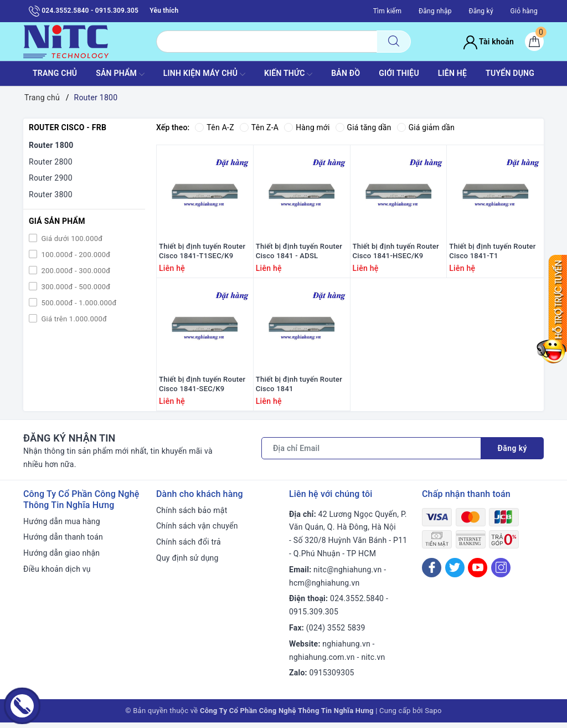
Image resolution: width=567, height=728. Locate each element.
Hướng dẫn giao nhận (61, 558)
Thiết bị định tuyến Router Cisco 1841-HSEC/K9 (396, 254)
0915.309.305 (314, 617)
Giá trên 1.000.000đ (73, 319)
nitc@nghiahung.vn (347, 575)
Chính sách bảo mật (192, 515)
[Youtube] (478, 573)
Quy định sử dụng (187, 563)
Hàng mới (307, 127)
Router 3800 (51, 194)
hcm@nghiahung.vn (324, 588)
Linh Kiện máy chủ (204, 74)
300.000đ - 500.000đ (75, 287)
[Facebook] (432, 573)
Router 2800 (51, 162)
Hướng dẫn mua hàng (62, 526)
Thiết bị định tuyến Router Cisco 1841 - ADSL (299, 254)
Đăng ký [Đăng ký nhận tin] (512, 454)
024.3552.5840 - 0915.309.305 (84, 11)
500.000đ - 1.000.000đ (78, 303)
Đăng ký (481, 11)
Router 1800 (51, 145)
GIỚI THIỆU (399, 73)
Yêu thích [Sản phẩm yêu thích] (164, 11)
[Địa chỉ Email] (371, 454)
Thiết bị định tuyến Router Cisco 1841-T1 (492, 254)
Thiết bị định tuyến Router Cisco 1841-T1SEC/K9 (202, 254)
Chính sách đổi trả (189, 547)
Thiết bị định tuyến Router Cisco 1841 (299, 389)
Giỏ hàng (524, 11)
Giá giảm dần (427, 127)
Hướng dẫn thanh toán (63, 542)
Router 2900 (51, 178)
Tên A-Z (214, 127)
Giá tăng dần (365, 127)
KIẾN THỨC (288, 74)
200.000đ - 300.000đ (75, 271)
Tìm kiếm (388, 11)
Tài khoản (489, 42)
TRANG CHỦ (55, 73)
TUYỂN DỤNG (510, 73)
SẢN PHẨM (120, 74)
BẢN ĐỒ (346, 73)
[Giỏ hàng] (534, 42)
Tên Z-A (259, 127)
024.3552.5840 (357, 604)
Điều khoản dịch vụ (57, 575)
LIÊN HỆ (452, 73)
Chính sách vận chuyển (197, 531)
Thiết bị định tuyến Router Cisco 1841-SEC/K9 (202, 389)
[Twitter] (455, 573)
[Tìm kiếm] (394, 42)
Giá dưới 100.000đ (71, 239)
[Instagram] (501, 573)
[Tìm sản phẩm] (267, 42)
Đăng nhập (435, 11)
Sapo (433, 716)
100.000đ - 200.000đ (75, 255)
